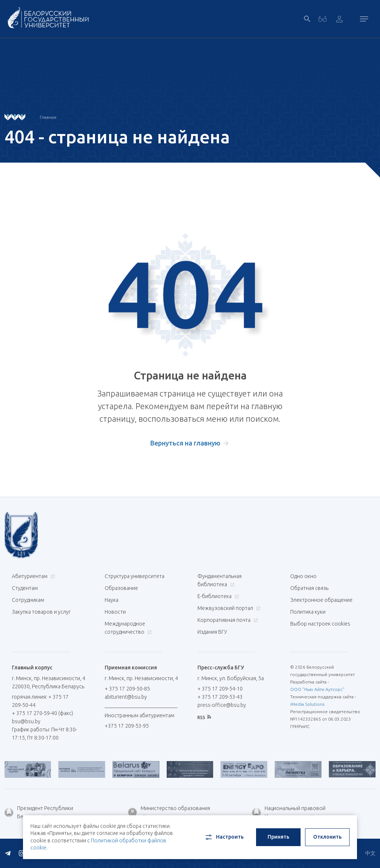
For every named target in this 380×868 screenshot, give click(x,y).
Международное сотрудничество (128, 628)
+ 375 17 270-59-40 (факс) (42, 713)
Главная (48, 117)
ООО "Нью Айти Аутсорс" (317, 689)
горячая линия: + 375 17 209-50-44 (40, 701)
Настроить (224, 837)
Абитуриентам (32, 576)
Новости (115, 612)
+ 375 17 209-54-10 (220, 689)
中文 (370, 853)
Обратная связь (309, 588)
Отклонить (327, 837)
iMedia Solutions (307, 704)
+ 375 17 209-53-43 (220, 697)
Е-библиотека (217, 596)
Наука (112, 600)
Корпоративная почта (227, 620)
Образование (121, 588)
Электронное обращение (321, 600)
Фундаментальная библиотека (220, 580)
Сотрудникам (28, 600)
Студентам (25, 588)
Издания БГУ (212, 632)
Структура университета (135, 576)
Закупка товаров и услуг (41, 612)
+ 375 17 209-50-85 (127, 689)
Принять (279, 837)
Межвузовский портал (228, 608)
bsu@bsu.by (26, 721)
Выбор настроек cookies (320, 624)
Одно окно (303, 576)
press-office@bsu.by (222, 705)
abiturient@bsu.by (126, 697)
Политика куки (308, 612)
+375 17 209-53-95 (127, 726)
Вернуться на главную (185, 443)
